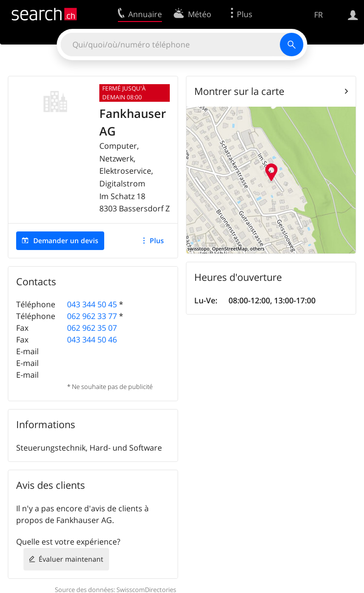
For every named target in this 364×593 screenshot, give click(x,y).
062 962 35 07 (92, 328)
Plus (157, 240)
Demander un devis (66, 240)
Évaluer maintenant (71, 559)
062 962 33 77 (92, 316)
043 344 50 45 (92, 304)
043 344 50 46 (92, 340)
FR (318, 15)
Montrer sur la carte (239, 91)
